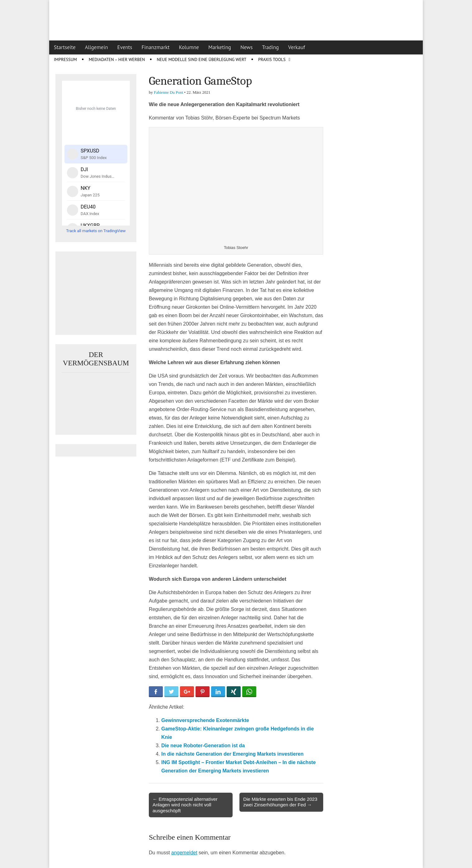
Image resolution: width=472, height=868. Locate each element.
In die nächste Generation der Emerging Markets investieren (232, 754)
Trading (271, 47)
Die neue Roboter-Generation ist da (203, 746)
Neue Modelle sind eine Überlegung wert (201, 59)
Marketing (220, 47)
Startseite (65, 47)
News (247, 47)
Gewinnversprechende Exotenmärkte (205, 720)
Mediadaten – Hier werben (117, 59)
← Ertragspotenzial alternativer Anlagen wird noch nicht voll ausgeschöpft (185, 805)
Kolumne (189, 47)
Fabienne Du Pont (168, 92)
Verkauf (297, 47)
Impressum (65, 59)
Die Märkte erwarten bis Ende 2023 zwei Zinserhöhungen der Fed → (280, 802)
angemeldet (184, 853)
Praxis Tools (272, 59)
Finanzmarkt (156, 47)
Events (125, 47)
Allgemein (97, 47)
